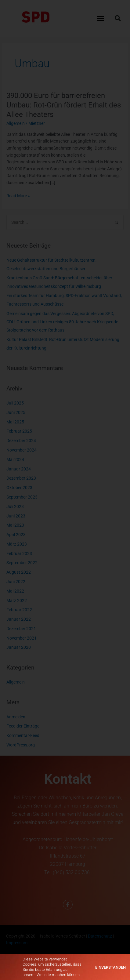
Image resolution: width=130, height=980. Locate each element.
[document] (65, 490)
